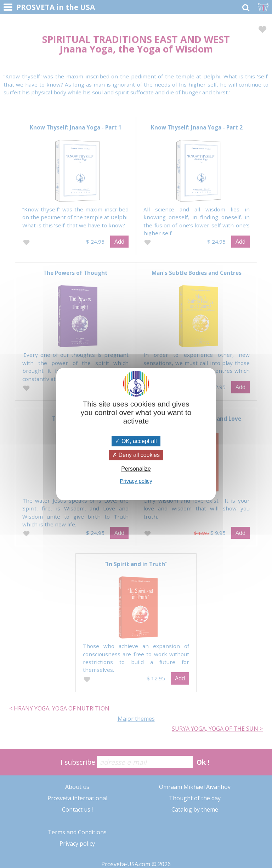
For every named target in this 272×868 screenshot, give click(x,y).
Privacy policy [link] (136, 481)
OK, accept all (136, 441)
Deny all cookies (136, 455)
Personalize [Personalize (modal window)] (136, 469)
